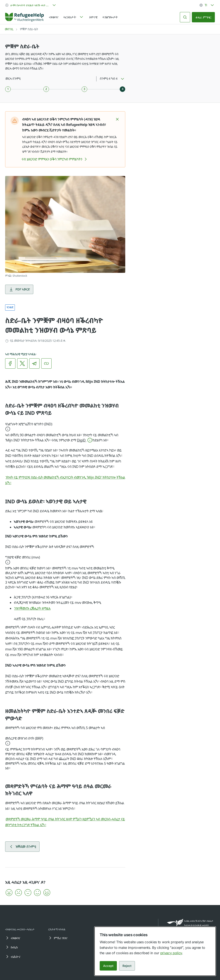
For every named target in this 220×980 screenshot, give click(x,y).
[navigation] (74, 17)
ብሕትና (13, 957)
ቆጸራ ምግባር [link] (203, 17)
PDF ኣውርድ (19, 289)
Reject (127, 966)
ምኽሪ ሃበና (58, 938)
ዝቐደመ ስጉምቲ (22, 847)
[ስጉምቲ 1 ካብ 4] (8, 89)
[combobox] (31, 5)
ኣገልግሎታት (110, 17)
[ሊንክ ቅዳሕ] (46, 363)
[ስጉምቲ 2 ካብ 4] (46, 89)
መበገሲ (9, 29)
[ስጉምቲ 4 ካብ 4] (122, 89)
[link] (24, 17)
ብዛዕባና (54, 17)
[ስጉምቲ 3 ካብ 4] (84, 89)
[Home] (24, 17)
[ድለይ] (185, 17)
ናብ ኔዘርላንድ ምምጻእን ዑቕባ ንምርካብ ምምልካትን (55, 159)
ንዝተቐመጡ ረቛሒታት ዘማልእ (35, 608)
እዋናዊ (93, 17)
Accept (108, 966)
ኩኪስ (11, 947)
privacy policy (171, 953)
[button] (117, 119)
